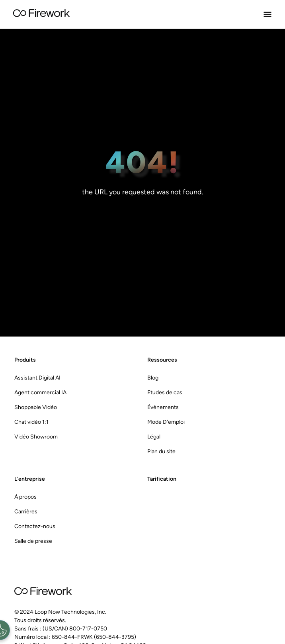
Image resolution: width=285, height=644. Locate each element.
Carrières (26, 512)
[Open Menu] (267, 14)
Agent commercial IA (40, 392)
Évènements (163, 407)
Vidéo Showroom (36, 437)
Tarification (162, 479)
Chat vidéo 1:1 (31, 422)
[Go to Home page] (41, 14)
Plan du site (161, 451)
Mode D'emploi (166, 422)
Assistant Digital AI (37, 378)
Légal (154, 437)
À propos (25, 497)
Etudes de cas (165, 392)
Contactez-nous (35, 526)
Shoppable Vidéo (36, 407)
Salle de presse (33, 541)
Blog (153, 378)
